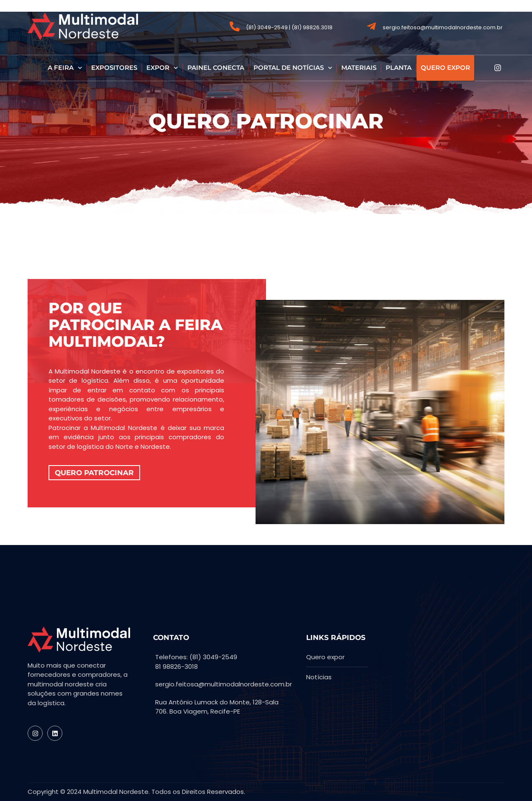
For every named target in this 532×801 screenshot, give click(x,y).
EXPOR (162, 68)
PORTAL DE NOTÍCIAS (293, 68)
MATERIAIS (359, 68)
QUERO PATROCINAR (94, 473)
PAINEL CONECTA (216, 68)
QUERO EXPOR (445, 68)
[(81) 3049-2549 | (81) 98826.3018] (235, 26)
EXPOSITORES (114, 68)
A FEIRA (65, 68)
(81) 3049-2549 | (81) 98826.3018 (289, 27)
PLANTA (399, 68)
